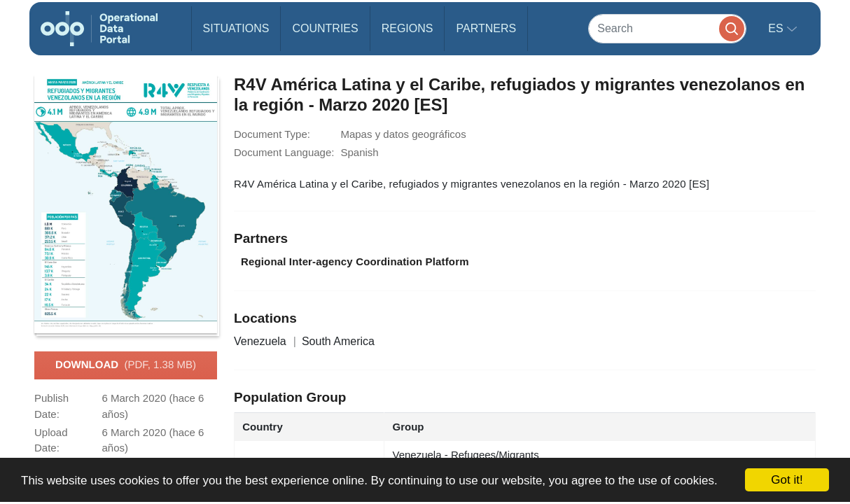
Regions (407, 28)
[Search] (667, 28)
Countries (325, 28)
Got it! (787, 480)
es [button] (777, 28)
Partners (486, 28)
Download (126, 365)
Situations (236, 28)
